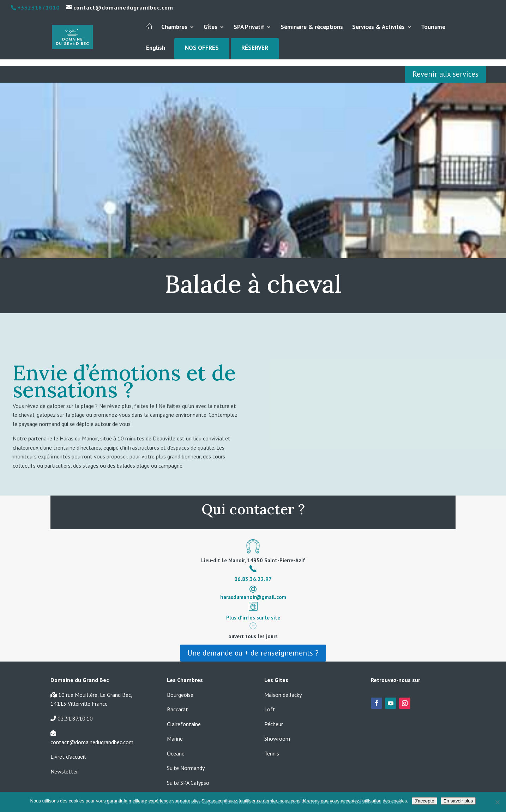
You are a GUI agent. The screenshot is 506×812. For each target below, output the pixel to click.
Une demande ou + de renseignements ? (253, 653)
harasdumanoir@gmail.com (253, 597)
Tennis (272, 753)
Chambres (174, 28)
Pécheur (274, 724)
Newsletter (64, 771)
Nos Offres (202, 48)
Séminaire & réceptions (312, 28)
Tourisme (433, 28)
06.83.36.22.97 (253, 579)
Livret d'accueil (68, 757)
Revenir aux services (445, 74)
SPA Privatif (249, 28)
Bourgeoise (180, 695)
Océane (176, 753)
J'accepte (424, 801)
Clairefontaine (184, 724)
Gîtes (210, 28)
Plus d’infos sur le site (253, 618)
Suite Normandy (186, 768)
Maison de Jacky (283, 695)
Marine (175, 739)
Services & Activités (378, 28)
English (156, 48)
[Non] (497, 802)
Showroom (277, 739)
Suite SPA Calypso (188, 783)
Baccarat (177, 709)
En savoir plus (458, 801)
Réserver (255, 48)
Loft (270, 709)
